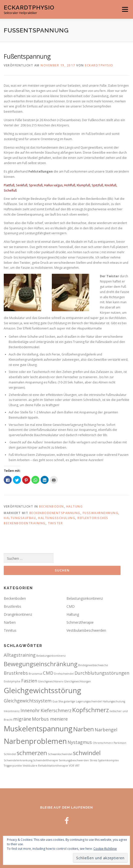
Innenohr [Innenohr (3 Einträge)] (30, 710)
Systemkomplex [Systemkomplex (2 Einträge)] (108, 760)
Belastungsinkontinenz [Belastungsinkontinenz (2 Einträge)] (51, 656)
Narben (10, 622)
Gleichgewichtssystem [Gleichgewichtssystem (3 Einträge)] (28, 701)
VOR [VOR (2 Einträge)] (71, 766)
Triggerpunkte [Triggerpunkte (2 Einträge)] (13, 766)
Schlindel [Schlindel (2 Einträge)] (10, 754)
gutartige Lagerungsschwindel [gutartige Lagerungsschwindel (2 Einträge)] (83, 701)
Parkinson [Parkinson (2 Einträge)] (120, 743)
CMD (71, 606)
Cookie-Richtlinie (105, 849)
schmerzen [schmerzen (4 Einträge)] (32, 753)
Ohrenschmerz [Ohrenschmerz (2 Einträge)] (103, 743)
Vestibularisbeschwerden (86, 630)
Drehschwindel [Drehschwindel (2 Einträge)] (64, 674)
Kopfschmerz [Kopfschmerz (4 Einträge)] (91, 710)
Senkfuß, (22, 185)
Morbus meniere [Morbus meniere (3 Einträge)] (50, 719)
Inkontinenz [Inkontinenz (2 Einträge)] (12, 711)
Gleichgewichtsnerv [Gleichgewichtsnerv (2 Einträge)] (51, 681)
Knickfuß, (111, 185)
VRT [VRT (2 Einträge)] (77, 766)
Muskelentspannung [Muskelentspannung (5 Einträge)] (38, 729)
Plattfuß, (10, 185)
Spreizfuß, (36, 185)
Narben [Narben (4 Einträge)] (84, 729)
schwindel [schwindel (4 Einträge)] (87, 753)
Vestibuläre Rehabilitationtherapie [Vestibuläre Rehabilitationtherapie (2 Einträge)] (45, 766)
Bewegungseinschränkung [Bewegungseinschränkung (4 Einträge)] (41, 664)
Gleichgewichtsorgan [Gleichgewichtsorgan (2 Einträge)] (77, 681)
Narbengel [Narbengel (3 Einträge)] (106, 730)
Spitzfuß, (98, 185)
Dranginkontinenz (18, 614)
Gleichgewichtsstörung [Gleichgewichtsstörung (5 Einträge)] (42, 690)
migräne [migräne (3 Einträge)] (22, 719)
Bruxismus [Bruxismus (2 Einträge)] (35, 674)
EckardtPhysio (29, 7)
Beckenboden (52, 506)
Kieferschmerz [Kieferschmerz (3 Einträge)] (56, 710)
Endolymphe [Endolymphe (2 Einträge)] (12, 681)
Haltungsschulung (57, 518)
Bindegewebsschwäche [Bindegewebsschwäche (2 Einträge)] (93, 665)
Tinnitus (10, 630)
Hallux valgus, (54, 185)
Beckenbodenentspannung (55, 513)
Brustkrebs (12, 606)
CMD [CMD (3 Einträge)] (48, 673)
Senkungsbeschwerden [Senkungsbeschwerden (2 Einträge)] (74, 760)
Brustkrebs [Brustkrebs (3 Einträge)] (16, 673)
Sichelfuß (10, 190)
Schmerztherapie (80, 622)
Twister (55, 523)
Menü (125, 9)
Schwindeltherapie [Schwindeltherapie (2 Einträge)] (46, 760)
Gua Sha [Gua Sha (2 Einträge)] (58, 701)
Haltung (75, 506)
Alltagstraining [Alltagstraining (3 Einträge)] (20, 655)
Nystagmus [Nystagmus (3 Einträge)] (80, 742)
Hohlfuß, (70, 185)
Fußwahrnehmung (101, 513)
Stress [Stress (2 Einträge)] (93, 760)
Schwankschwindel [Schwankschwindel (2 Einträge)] (60, 754)
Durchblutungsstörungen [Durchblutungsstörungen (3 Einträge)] (102, 673)
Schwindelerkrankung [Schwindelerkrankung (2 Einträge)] (18, 760)
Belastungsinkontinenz (85, 598)
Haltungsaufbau (20, 518)
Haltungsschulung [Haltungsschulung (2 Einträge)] (114, 701)
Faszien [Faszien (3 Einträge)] (29, 681)
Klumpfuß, (84, 185)
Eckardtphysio (99, 65)
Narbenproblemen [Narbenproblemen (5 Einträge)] (35, 741)
